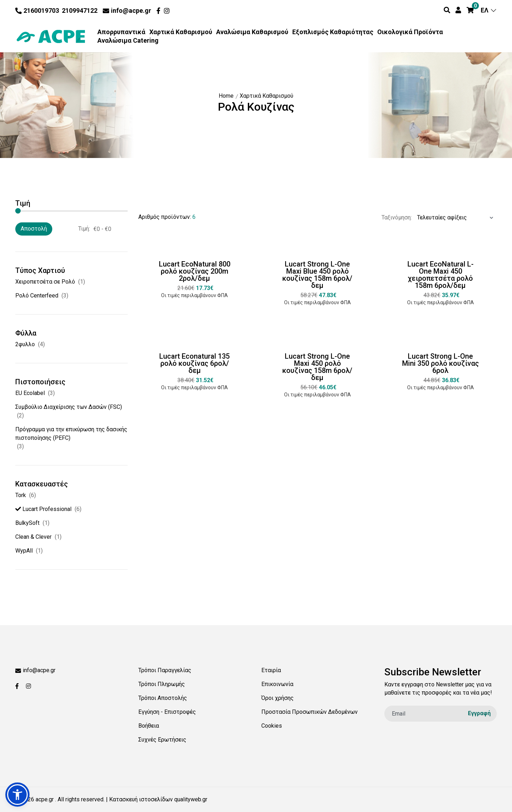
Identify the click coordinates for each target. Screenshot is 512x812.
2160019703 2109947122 (56, 10)
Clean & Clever (33, 537)
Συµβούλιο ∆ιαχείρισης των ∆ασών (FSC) (69, 407)
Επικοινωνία (277, 684)
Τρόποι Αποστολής (163, 698)
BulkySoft (27, 523)
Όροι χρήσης (278, 698)
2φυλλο (25, 344)
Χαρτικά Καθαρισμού (181, 32)
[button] (17, 795)
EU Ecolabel (30, 393)
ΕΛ (489, 10)
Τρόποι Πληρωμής (162, 684)
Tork (21, 495)
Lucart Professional (43, 509)
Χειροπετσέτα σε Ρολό (45, 282)
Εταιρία (271, 670)
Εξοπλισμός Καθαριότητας (333, 32)
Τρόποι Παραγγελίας (165, 670)
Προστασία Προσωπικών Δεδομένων (310, 712)
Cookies (272, 726)
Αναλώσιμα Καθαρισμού (252, 32)
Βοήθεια (149, 726)
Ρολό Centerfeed (37, 296)
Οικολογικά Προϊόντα (410, 32)
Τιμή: (84, 229)
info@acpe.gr (127, 10)
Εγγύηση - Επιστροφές (167, 712)
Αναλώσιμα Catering (128, 41)
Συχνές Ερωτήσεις (162, 740)
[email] (441, 714)
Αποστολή (34, 229)
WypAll (24, 551)
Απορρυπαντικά (121, 32)
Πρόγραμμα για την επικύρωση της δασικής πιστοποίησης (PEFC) (71, 434)
